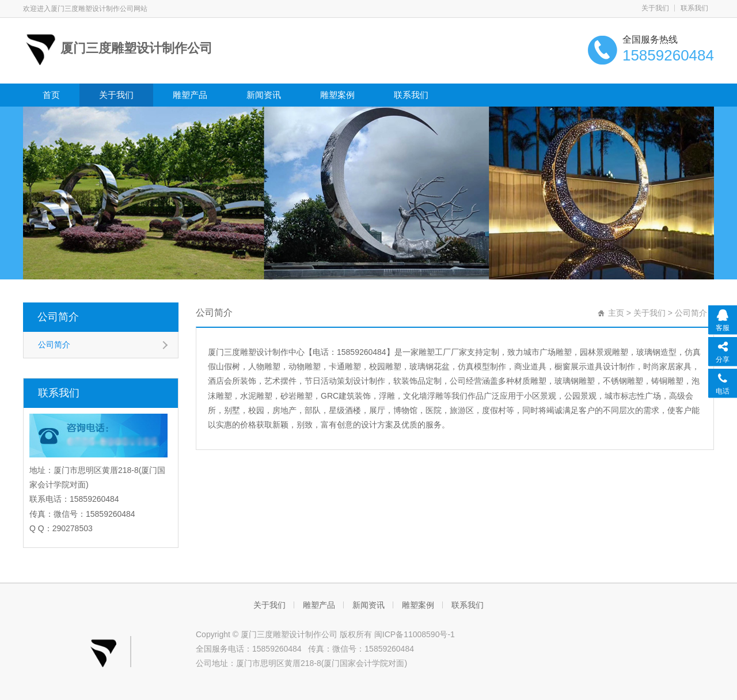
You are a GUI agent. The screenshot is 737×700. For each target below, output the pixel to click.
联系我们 (694, 8)
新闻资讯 (264, 95)
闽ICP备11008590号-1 (415, 634)
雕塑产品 (190, 95)
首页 (51, 95)
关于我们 (655, 8)
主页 (616, 313)
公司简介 (58, 317)
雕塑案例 (337, 95)
